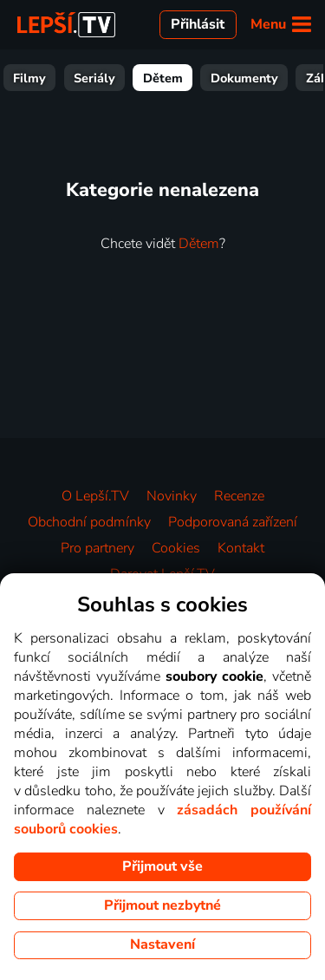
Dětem (224, 78)
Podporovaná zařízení (233, 522)
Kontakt (241, 548)
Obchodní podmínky (89, 522)
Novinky (172, 496)
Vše (36, 78)
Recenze (239, 496)
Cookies (176, 548)
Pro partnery (97, 548)
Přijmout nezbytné (162, 905)
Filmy (91, 78)
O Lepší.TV (95, 496)
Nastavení (162, 944)
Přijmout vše (162, 866)
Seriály (156, 78)
